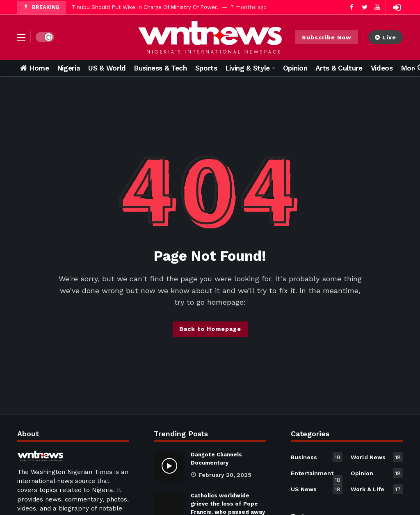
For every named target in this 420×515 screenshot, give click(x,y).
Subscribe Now (327, 37)
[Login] (397, 7)
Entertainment (317, 475)
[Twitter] (364, 7)
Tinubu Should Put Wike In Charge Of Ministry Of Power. (145, 7)
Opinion (377, 473)
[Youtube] (377, 7)
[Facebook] (352, 7)
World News (377, 457)
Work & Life (377, 489)
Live (386, 37)
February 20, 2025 (221, 475)
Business (317, 457)
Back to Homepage (210, 329)
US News (317, 489)
